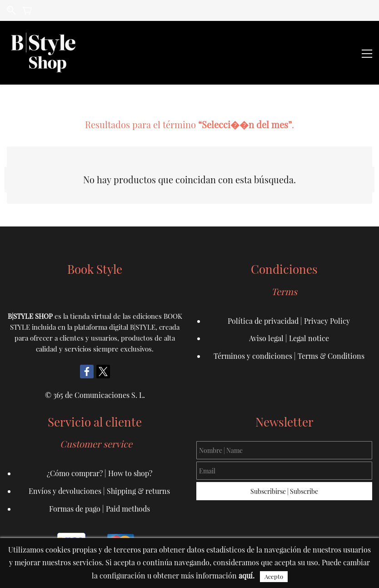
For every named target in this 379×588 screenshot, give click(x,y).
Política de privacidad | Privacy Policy (289, 321)
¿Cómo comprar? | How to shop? (100, 473)
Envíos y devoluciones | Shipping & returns (99, 491)
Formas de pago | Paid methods (100, 509)
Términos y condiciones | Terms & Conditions (289, 356)
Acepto (274, 576)
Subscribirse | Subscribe (284, 491)
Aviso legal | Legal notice (289, 338)
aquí (246, 575)
